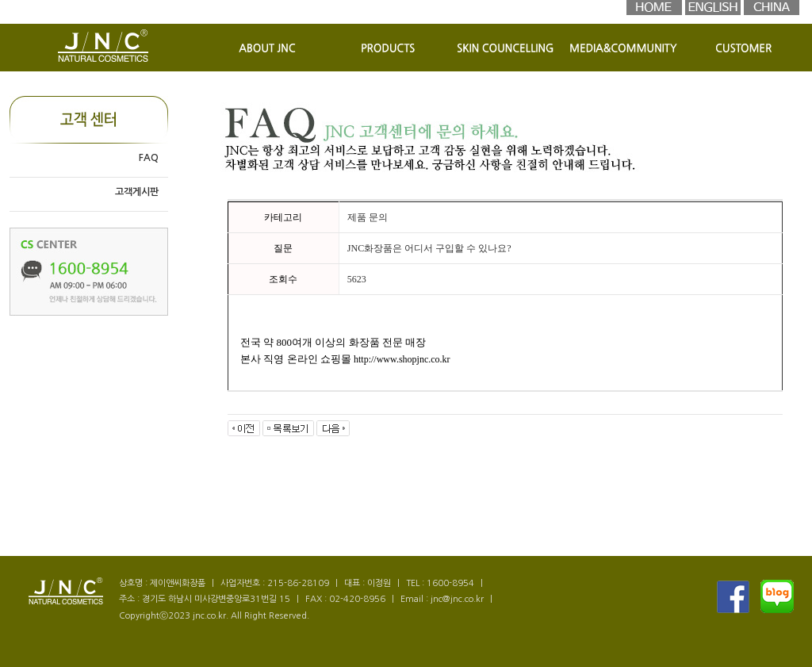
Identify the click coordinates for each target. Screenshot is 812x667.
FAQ (149, 158)
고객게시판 (137, 192)
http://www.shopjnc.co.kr (402, 359)
